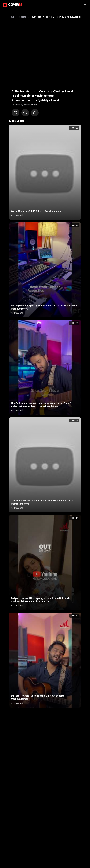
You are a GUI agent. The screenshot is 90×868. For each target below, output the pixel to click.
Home (11, 17)
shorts (23, 17)
